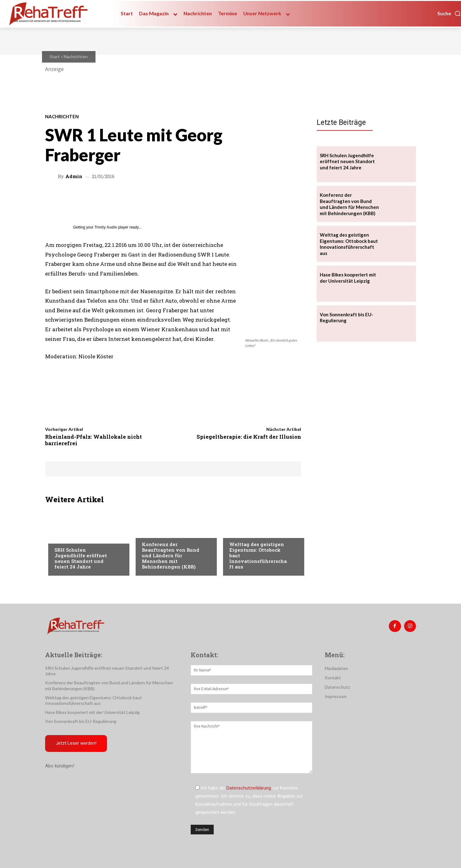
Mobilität (240, 532)
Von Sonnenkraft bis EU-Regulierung (81, 721)
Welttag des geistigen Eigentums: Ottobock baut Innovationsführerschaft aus (349, 244)
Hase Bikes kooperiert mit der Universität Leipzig (92, 712)
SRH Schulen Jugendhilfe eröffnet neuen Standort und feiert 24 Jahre (81, 558)
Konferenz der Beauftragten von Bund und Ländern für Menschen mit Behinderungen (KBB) (171, 555)
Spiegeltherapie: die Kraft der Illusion (249, 437)
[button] (449, 13)
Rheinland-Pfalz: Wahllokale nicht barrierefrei (93, 440)
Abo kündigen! (60, 766)
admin (74, 176)
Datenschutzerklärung (249, 788)
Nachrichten (76, 57)
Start (55, 57)
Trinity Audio (106, 227)
